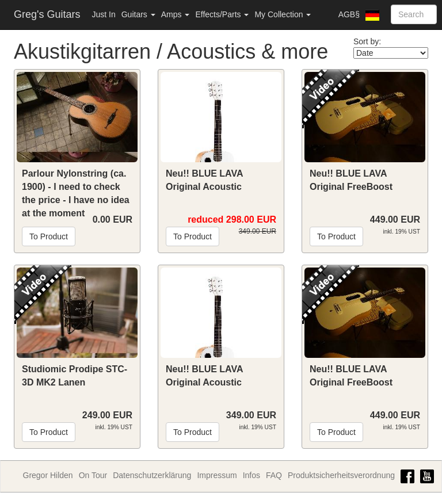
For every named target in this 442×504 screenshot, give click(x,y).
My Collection (283, 14)
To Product (49, 236)
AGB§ (349, 14)
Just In (103, 14)
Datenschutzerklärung (152, 475)
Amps (176, 14)
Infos (252, 475)
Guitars (138, 14)
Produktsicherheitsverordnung (341, 475)
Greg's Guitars (47, 14)
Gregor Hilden (48, 475)
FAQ (274, 475)
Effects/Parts (222, 14)
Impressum (217, 475)
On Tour (93, 475)
